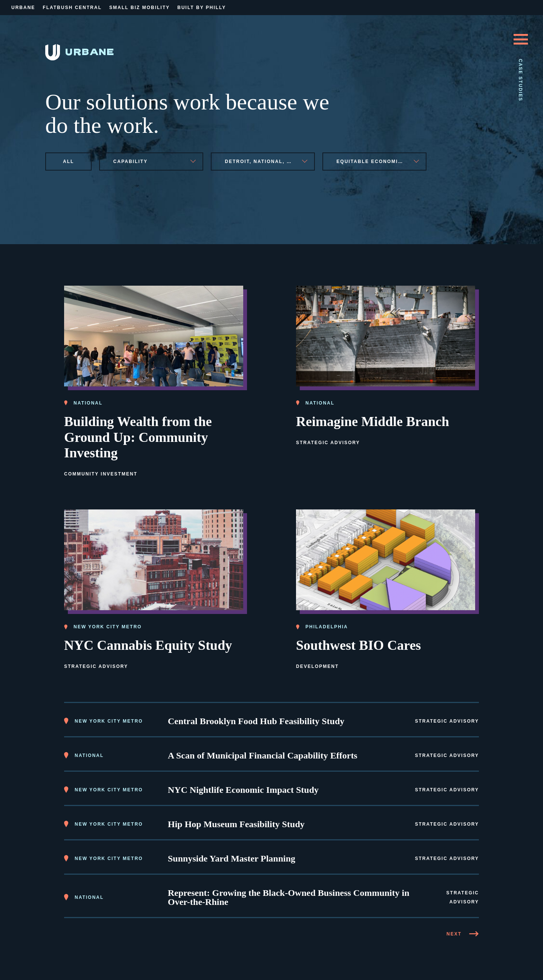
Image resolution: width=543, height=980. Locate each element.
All (68, 162)
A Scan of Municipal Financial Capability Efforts (263, 755)
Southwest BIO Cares (358, 645)
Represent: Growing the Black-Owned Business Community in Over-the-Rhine (289, 897)
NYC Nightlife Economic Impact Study (243, 790)
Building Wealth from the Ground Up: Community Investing (138, 437)
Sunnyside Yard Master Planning (232, 858)
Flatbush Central (72, 8)
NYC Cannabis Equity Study (148, 645)
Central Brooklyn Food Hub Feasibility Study (256, 721)
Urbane (23, 8)
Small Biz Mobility (140, 8)
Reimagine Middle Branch (373, 422)
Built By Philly (202, 8)
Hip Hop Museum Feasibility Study (236, 824)
